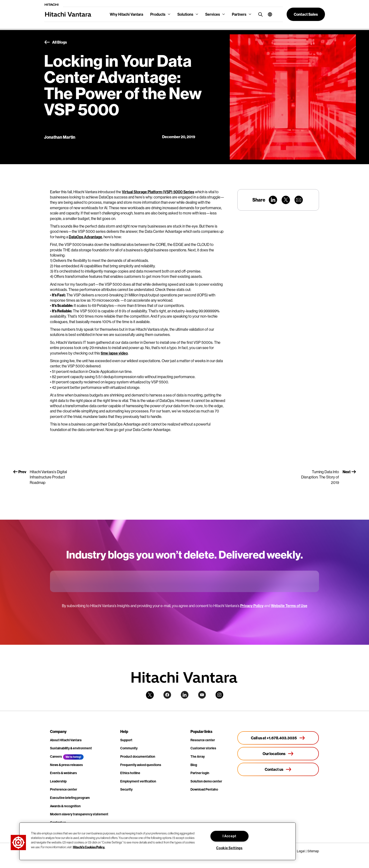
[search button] (259, 14)
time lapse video (114, 353)
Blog (194, 765)
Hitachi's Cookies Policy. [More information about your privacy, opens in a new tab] (89, 847)
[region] (157, 841)
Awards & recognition (65, 806)
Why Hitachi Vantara (126, 14)
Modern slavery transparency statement (79, 814)
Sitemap (313, 851)
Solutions (185, 14)
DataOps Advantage (85, 237)
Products (158, 14)
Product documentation (138, 756)
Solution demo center (206, 781)
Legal (301, 851)
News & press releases (66, 765)
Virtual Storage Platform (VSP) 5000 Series (158, 192)
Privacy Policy (252, 606)
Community (129, 748)
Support (126, 740)
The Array (198, 756)
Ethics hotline (130, 773)
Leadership (58, 781)
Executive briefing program (70, 798)
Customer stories (203, 748)
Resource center (203, 740)
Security (126, 789)
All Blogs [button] (55, 42)
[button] (268, 14)
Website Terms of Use (289, 606)
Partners (239, 14)
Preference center (64, 789)
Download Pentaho (204, 789)
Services (213, 14)
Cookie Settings (229, 848)
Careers (56, 756)
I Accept (229, 836)
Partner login (200, 773)
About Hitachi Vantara (66, 740)
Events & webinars (63, 773)
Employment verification (138, 781)
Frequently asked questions (141, 765)
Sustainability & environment (71, 748)
